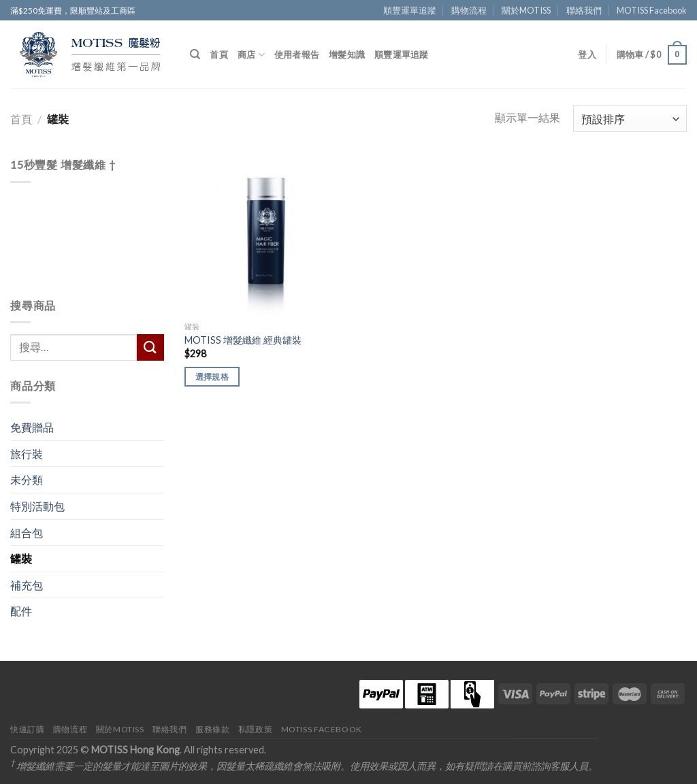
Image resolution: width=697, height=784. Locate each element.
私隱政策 (255, 729)
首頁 (219, 54)
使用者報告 (297, 54)
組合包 (27, 533)
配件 (21, 611)
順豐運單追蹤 (410, 10)
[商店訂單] (630, 119)
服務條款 (212, 729)
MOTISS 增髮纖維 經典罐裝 (243, 340)
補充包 (27, 585)
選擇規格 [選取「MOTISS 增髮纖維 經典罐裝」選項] (212, 377)
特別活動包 (37, 506)
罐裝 (21, 558)
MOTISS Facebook (652, 10)
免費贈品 (32, 427)
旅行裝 (27, 454)
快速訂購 (27, 729)
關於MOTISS (526, 10)
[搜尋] (195, 54)
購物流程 (469, 10)
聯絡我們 (584, 10)
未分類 (27, 479)
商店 (251, 55)
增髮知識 (347, 54)
